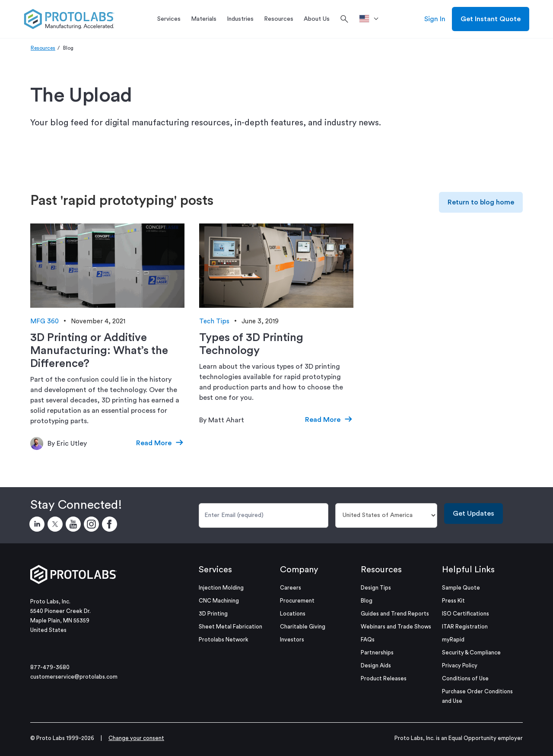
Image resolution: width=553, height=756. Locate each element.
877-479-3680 (50, 667)
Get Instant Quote (491, 19)
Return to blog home (481, 202)
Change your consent (136, 738)
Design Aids (376, 665)
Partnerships (377, 652)
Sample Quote (461, 588)
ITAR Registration (465, 627)
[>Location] (372, 19)
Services (215, 570)
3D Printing (213, 614)
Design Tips (376, 588)
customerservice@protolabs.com (74, 677)
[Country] (386, 515)
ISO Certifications (466, 614)
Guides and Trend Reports (395, 614)
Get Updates (474, 514)
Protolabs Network (224, 640)
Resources (43, 48)
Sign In (435, 19)
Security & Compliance (471, 652)
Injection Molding (221, 588)
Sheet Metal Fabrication (230, 627)
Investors (292, 640)
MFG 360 (44, 321)
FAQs (368, 640)
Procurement (297, 601)
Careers (291, 588)
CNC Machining (219, 601)
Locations (293, 614)
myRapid (453, 640)
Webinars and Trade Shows (396, 627)
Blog (367, 601)
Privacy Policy (460, 665)
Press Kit (453, 601)
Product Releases (384, 678)
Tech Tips (214, 321)
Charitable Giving (303, 627)
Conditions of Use (465, 678)
